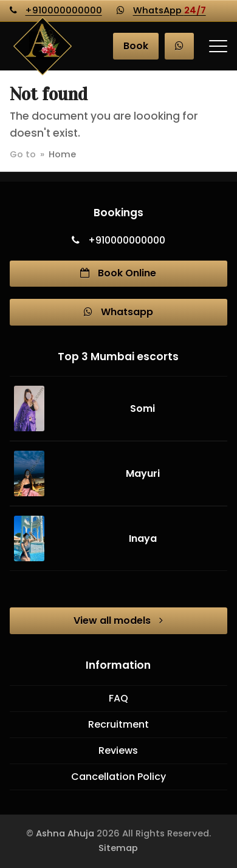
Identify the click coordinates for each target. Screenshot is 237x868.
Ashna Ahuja (65, 833)
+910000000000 (64, 10)
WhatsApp (170, 10)
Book (136, 46)
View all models (118, 620)
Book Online (118, 273)
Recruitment (118, 724)
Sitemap (118, 848)
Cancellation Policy (118, 777)
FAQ (118, 698)
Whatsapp (118, 312)
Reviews (118, 750)
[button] (218, 46)
